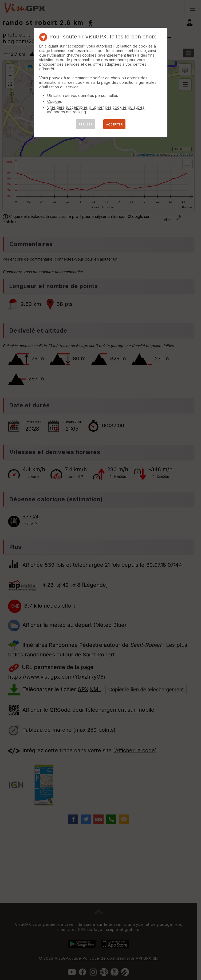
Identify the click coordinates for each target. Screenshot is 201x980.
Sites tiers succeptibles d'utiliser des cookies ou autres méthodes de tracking (96, 109)
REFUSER (86, 124)
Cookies (55, 101)
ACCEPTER (114, 124)
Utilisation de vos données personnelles (83, 95)
